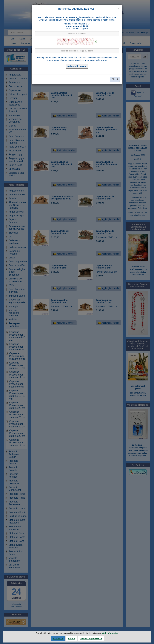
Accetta (58, 638)
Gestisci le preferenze (91, 638)
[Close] (119, 8)
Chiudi (115, 79)
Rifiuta (71, 638)
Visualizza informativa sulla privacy (91, 60)
